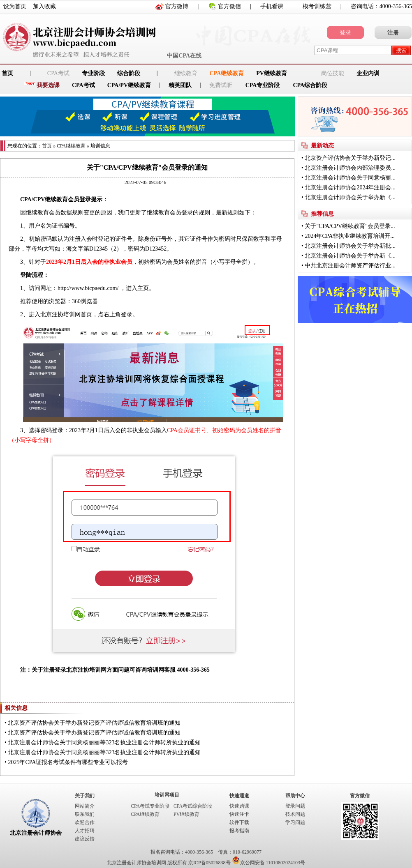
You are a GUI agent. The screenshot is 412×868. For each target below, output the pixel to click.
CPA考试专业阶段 (150, 806)
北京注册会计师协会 (36, 833)
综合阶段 (129, 73)
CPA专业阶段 (263, 85)
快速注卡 (239, 814)
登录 (345, 33)
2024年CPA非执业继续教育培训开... (350, 236)
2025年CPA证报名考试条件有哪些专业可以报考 (68, 762)
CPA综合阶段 (310, 85)
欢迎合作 (85, 822)
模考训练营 (317, 6)
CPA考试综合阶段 (193, 806)
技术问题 (295, 814)
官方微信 (229, 6)
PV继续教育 (272, 73)
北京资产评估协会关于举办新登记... (350, 158)
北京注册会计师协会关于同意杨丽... (350, 178)
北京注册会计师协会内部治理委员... (350, 168)
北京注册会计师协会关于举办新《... (350, 197)
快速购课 (239, 806)
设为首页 (15, 6)
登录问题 (295, 806)
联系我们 (85, 814)
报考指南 (239, 831)
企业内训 (368, 73)
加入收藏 (44, 6)
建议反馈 (85, 839)
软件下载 (239, 822)
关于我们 (85, 796)
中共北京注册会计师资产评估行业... (350, 266)
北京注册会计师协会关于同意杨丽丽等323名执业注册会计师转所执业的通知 (104, 743)
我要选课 (48, 85)
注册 (393, 33)
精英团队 (180, 85)
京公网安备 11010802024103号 (269, 863)
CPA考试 (83, 85)
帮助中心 (295, 796)
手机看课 (272, 6)
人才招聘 (85, 831)
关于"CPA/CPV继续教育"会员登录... (350, 226)
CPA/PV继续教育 (129, 85)
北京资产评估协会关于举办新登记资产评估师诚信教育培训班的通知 (94, 723)
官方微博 (177, 6)
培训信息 (100, 146)
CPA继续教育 (227, 73)
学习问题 (295, 822)
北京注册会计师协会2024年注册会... (350, 188)
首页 (47, 146)
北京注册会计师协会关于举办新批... (350, 246)
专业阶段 (93, 73)
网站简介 (85, 806)
